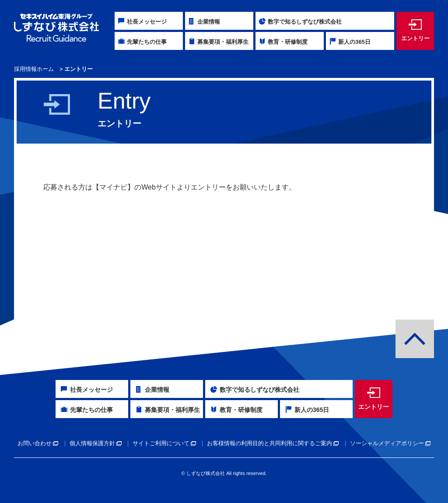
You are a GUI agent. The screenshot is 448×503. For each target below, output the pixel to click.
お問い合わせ (35, 443)
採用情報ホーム (34, 69)
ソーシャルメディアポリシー (387, 443)
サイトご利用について (161, 443)
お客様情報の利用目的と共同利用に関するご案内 (269, 443)
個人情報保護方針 (92, 443)
